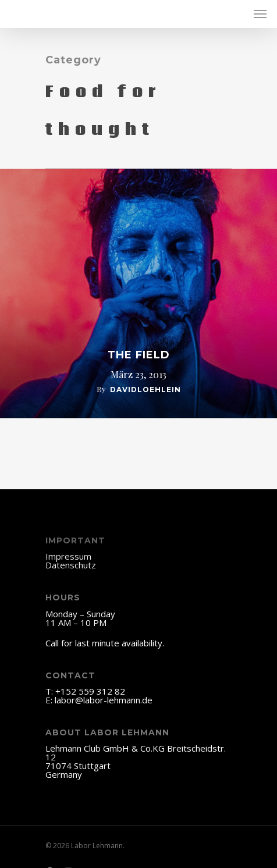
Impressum (68, 556)
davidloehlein (145, 389)
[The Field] (138, 294)
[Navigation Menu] (260, 14)
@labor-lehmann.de (114, 700)
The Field (139, 355)
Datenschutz (71, 565)
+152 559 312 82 (90, 691)
